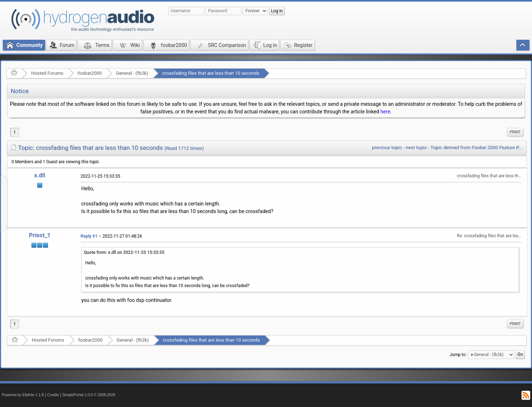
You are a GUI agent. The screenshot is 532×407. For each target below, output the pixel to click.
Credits (53, 395)
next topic (416, 148)
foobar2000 (90, 73)
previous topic (387, 148)
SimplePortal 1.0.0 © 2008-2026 (89, 395)
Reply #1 (89, 236)
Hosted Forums (47, 73)
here (385, 112)
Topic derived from (477, 148)
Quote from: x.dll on (124, 252)
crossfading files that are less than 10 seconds (211, 73)
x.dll (40, 175)
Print (515, 132)
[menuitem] (515, 132)
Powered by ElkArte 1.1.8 (23, 395)
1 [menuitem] (15, 132)
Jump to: (458, 355)
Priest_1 (40, 235)
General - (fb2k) (132, 73)
